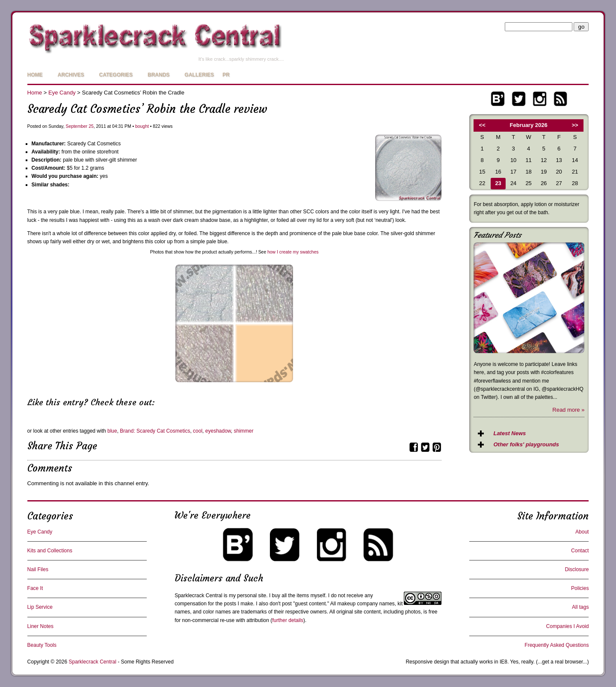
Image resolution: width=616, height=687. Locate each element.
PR (226, 75)
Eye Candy (62, 93)
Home (35, 75)
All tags (580, 607)
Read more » (568, 410)
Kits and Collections (50, 551)
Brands (158, 75)
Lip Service (40, 607)
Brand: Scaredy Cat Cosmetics (155, 431)
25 (91, 126)
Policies (580, 588)
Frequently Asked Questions (557, 645)
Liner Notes (40, 626)
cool (198, 431)
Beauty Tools (42, 645)
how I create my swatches (293, 252)
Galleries (199, 75)
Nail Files (38, 569)
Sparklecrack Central (198, 596)
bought (142, 126)
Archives (71, 75)
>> (575, 125)
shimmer (244, 431)
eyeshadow (218, 431)
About (582, 532)
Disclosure (577, 569)
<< (482, 125)
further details (288, 620)
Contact (580, 551)
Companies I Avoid (568, 626)
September (76, 126)
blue (112, 431)
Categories (116, 75)
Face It (35, 588)
